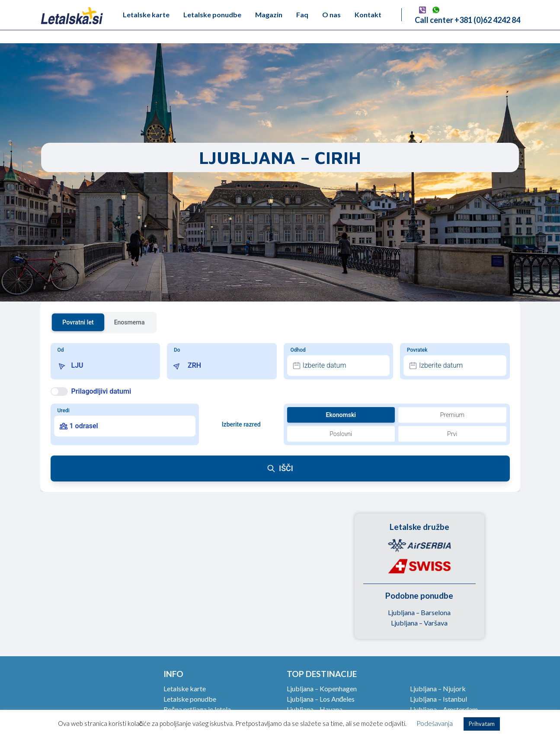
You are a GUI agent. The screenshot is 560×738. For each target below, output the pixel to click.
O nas (331, 14)
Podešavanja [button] (435, 723)
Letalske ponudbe (212, 14)
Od (61, 350)
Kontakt (368, 14)
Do (177, 350)
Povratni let (78, 322)
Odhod (298, 350)
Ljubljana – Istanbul (438, 699)
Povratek (417, 350)
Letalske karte (146, 14)
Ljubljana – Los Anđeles (321, 699)
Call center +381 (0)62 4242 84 (467, 20)
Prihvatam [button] (482, 724)
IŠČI (280, 468)
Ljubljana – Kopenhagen (322, 688)
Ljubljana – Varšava (419, 623)
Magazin (269, 14)
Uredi (64, 411)
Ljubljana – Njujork (438, 688)
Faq (302, 14)
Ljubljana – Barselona (419, 612)
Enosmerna (130, 322)
